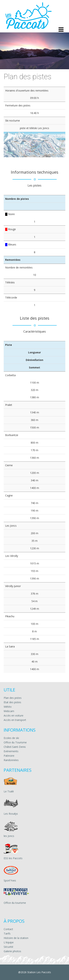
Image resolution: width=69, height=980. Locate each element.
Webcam (9, 711)
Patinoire (9, 756)
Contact (8, 929)
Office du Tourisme (15, 742)
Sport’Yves (10, 880)
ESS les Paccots (13, 858)
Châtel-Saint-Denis (15, 747)
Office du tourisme (15, 903)
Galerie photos (12, 951)
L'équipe (9, 942)
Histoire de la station (16, 938)
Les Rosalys (11, 814)
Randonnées (11, 760)
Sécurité (8, 947)
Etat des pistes (12, 702)
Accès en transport (15, 720)
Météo (8, 707)
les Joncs (9, 836)
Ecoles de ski (11, 738)
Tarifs (7, 934)
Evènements (11, 751)
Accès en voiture (14, 715)
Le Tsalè (9, 791)
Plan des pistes (13, 698)
